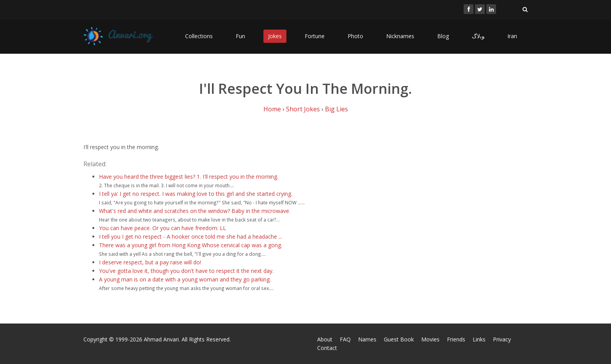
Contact (327, 348)
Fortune (315, 36)
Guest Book (399, 339)
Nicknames (400, 36)
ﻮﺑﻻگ (478, 36)
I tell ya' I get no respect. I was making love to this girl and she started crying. (196, 194)
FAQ (345, 339)
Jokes (275, 36)
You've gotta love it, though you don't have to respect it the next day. (186, 271)
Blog (443, 36)
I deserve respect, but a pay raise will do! (150, 262)
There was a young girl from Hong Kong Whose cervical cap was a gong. (191, 245)
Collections (199, 36)
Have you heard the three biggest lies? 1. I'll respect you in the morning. (189, 177)
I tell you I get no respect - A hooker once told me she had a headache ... (191, 237)
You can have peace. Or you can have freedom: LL (162, 228)
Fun (240, 36)
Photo (355, 36)
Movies (430, 339)
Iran (512, 36)
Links (479, 339)
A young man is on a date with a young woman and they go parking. (185, 279)
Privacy (502, 339)
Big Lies (336, 109)
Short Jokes (303, 109)
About (325, 339)
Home (272, 109)
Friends (456, 339)
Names (367, 339)
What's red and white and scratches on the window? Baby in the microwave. (195, 211)
